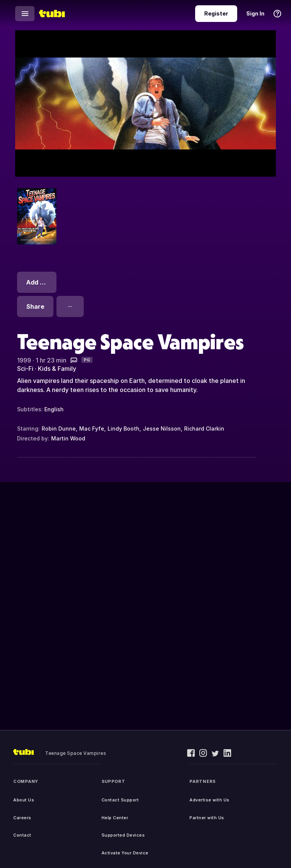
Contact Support (120, 800)
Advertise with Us (210, 800)
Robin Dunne (59, 429)
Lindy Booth (124, 429)
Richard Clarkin (204, 429)
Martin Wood (68, 438)
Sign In (255, 13)
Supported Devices (123, 835)
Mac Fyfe (92, 429)
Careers (22, 818)
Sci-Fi (25, 369)
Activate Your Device (125, 853)
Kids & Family (57, 369)
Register (216, 13)
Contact (22, 835)
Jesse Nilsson (162, 429)
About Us (24, 800)
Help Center (115, 818)
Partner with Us (207, 818)
